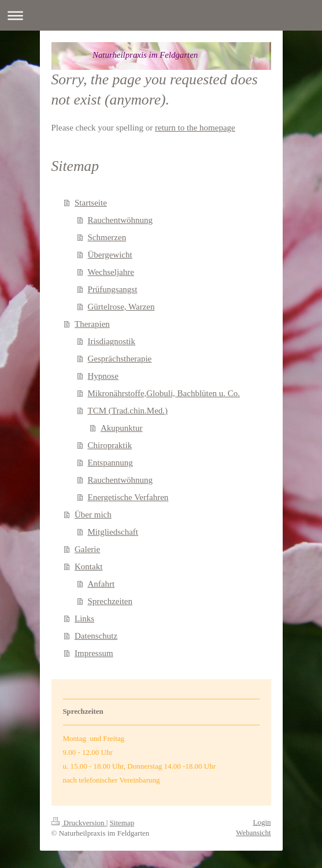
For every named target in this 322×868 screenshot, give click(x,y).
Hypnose (103, 376)
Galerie (87, 549)
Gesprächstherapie (120, 359)
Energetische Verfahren (128, 497)
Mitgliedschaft (113, 532)
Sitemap (122, 823)
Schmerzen (107, 237)
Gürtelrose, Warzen (121, 307)
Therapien (92, 324)
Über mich (93, 515)
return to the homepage (195, 128)
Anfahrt (101, 584)
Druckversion (79, 823)
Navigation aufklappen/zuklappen (161, 15)
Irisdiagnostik (112, 341)
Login (262, 822)
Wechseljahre (111, 272)
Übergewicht (110, 255)
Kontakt (88, 567)
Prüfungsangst (113, 289)
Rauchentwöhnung (120, 220)
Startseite (91, 203)
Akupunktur (122, 428)
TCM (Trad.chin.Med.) (128, 411)
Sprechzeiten (110, 601)
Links (84, 619)
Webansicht (253, 832)
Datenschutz (96, 636)
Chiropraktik (110, 445)
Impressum (94, 653)
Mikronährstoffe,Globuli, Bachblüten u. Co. (164, 393)
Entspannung (110, 463)
